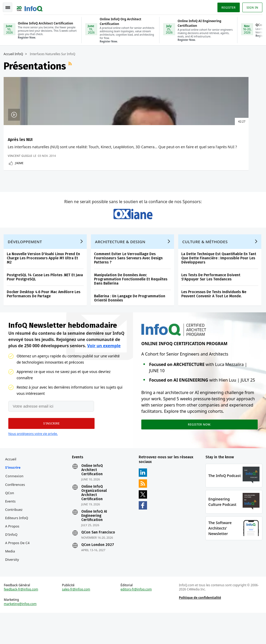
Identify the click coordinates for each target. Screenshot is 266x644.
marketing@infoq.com (22, 634)
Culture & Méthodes (207, 265)
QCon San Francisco (99, 559)
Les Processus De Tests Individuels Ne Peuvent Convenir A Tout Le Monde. (215, 317)
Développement (26, 265)
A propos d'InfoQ (14, 557)
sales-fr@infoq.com (77, 619)
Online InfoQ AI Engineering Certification (95, 542)
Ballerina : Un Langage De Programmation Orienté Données (131, 321)
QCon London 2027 (98, 571)
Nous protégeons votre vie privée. (33, 458)
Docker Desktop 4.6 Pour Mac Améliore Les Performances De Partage (45, 317)
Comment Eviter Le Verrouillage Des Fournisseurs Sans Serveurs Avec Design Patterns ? (130, 281)
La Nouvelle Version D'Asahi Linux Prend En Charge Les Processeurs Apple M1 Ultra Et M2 (45, 281)
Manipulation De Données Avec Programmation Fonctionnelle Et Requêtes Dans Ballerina (132, 302)
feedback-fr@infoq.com (23, 619)
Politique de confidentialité (199, 627)
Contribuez (15, 536)
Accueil (12, 485)
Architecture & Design (122, 265)
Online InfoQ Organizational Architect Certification (95, 519)
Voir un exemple (104, 370)
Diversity (14, 586)
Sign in (251, 6)
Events (12, 527)
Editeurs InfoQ (18, 544)
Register (227, 6)
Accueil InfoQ (15, 53)
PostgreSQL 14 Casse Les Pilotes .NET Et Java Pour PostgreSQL (46, 300)
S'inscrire (14, 494)
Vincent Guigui (22, 170)
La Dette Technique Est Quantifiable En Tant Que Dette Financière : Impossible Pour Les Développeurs (220, 281)
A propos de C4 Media (19, 573)
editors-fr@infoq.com (136, 619)
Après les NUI (22, 139)
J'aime (21, 178)
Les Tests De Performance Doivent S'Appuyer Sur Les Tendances (212, 300)
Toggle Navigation (10, 6)
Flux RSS (72, 65)
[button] (49, 448)
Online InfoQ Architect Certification (93, 496)
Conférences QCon (17, 515)
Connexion (16, 502)
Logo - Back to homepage (31, 6)
